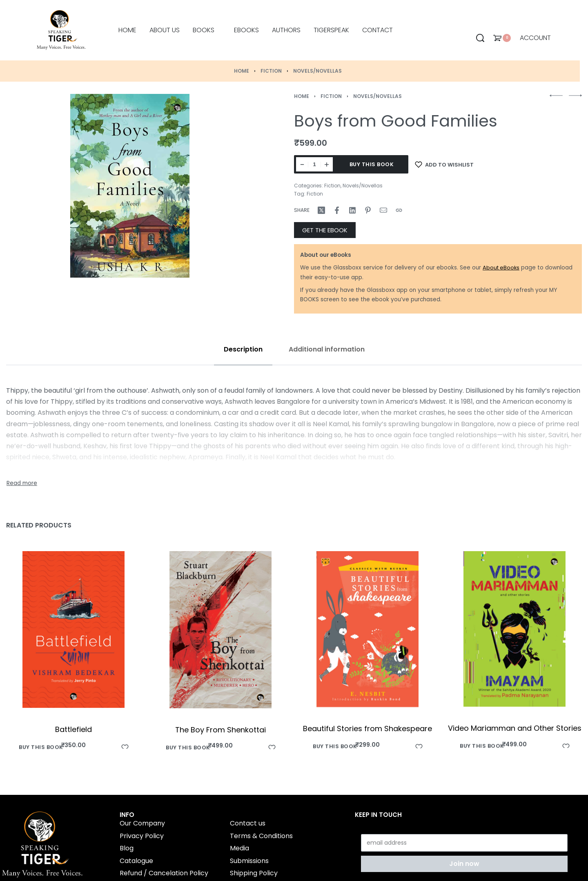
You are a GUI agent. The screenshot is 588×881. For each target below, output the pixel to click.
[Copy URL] (399, 210)
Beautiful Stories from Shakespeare (367, 729)
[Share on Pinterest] (368, 210)
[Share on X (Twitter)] (321, 210)
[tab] (243, 349)
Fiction (271, 71)
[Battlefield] (73, 630)
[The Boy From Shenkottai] (220, 630)
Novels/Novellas (317, 71)
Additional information (327, 349)
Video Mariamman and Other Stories (515, 728)
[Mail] (383, 210)
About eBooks (501, 268)
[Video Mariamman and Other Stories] (514, 629)
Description (243, 349)
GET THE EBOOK (325, 230)
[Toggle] (22, 483)
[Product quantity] (314, 164)
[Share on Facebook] (337, 210)
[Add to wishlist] (444, 164)
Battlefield (73, 729)
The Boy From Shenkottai (220, 730)
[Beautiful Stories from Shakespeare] (367, 629)
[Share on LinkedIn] (352, 210)
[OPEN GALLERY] (130, 186)
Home (242, 71)
